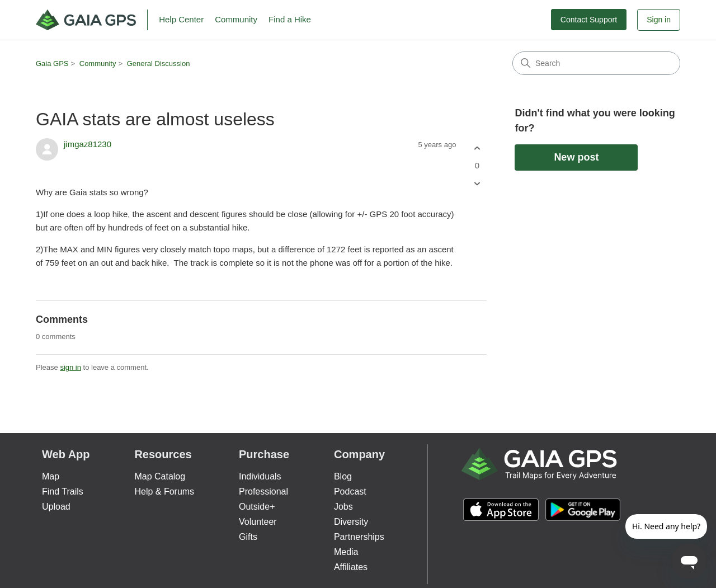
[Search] (596, 63)
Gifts (248, 537)
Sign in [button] (659, 20)
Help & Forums (164, 491)
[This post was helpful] (477, 148)
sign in (70, 367)
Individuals (260, 476)
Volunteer (258, 522)
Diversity (351, 522)
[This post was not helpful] (477, 184)
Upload (56, 507)
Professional (263, 491)
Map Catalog (160, 476)
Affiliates (351, 567)
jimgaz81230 (88, 144)
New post (576, 157)
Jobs (343, 507)
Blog (343, 476)
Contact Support (589, 20)
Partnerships (359, 537)
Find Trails (63, 491)
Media (346, 552)
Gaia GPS (52, 63)
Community (236, 19)
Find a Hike (290, 19)
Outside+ (257, 507)
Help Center (181, 19)
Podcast (350, 491)
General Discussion (159, 63)
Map (51, 476)
